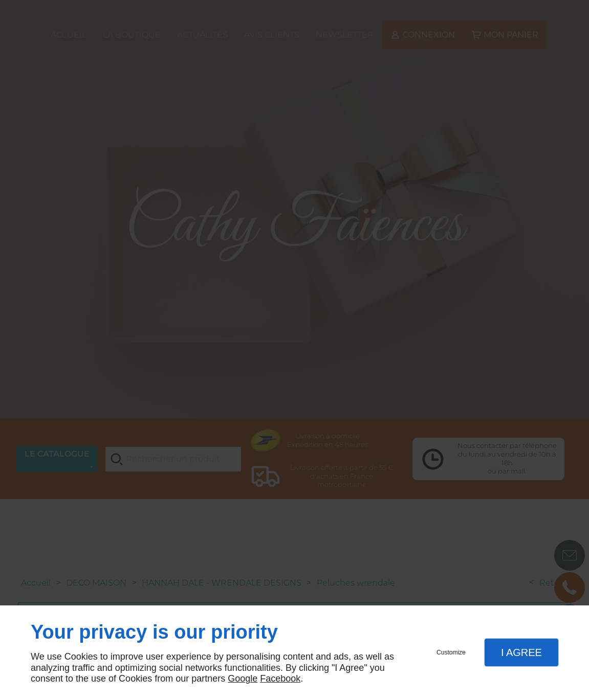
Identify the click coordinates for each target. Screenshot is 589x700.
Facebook (280, 679)
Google (243, 679)
